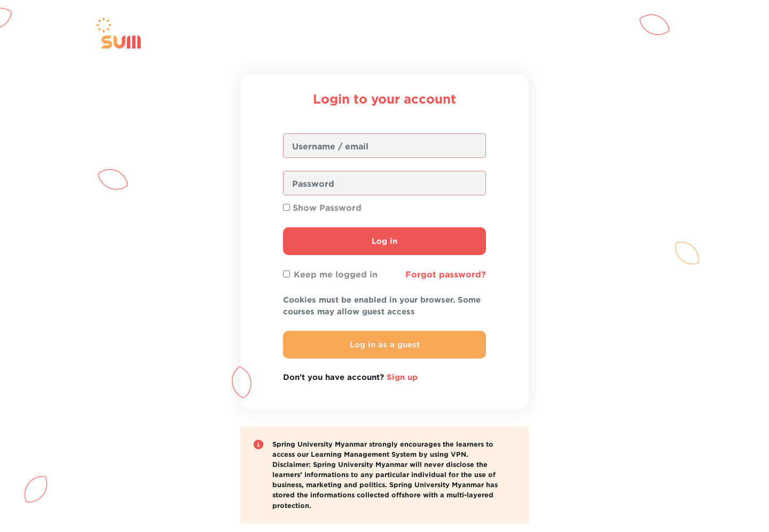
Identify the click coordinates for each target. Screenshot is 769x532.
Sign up (402, 377)
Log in (384, 241)
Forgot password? (446, 274)
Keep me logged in (336, 274)
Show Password (327, 208)
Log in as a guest (385, 344)
